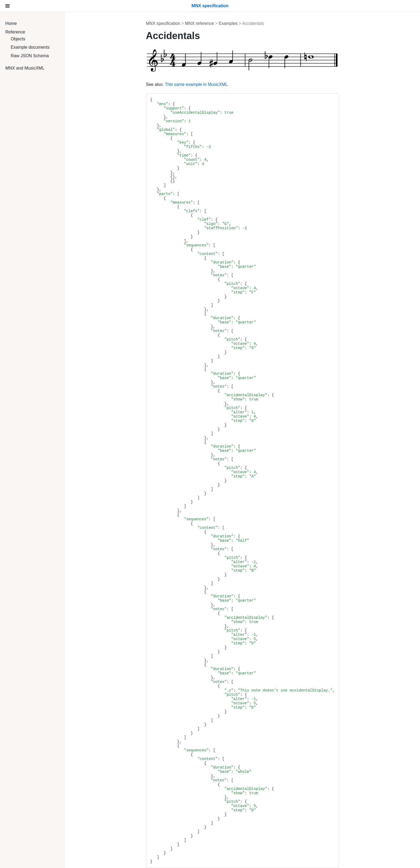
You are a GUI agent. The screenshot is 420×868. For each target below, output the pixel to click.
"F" (252, 292)
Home (11, 23)
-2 (209, 147)
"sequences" (196, 245)
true (229, 113)
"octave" (240, 288)
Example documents (30, 47)
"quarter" (246, 267)
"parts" (165, 194)
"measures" (175, 134)
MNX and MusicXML (25, 68)
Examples (228, 23)
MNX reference (200, 23)
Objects (18, 39)
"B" (252, 571)
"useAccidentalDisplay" (195, 113)
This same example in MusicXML (196, 84)
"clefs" (192, 211)
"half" (242, 541)
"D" (252, 643)
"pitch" (232, 284)
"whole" (244, 772)
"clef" (204, 220)
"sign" (211, 224)
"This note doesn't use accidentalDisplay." (285, 690)
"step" (238, 292)
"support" (174, 108)
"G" (225, 224)
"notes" (219, 275)
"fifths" (193, 147)
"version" (174, 121)
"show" (238, 399)
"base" (224, 267)
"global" (166, 130)
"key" (183, 143)
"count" (192, 160)
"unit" (191, 164)
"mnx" (163, 104)
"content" (208, 254)
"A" (252, 476)
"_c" (229, 690)
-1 (254, 562)
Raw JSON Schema (30, 56)
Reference (15, 32)
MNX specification (163, 23)
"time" (184, 155)
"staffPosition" (221, 228)
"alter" (239, 412)
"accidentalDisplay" (246, 395)
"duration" (222, 262)
